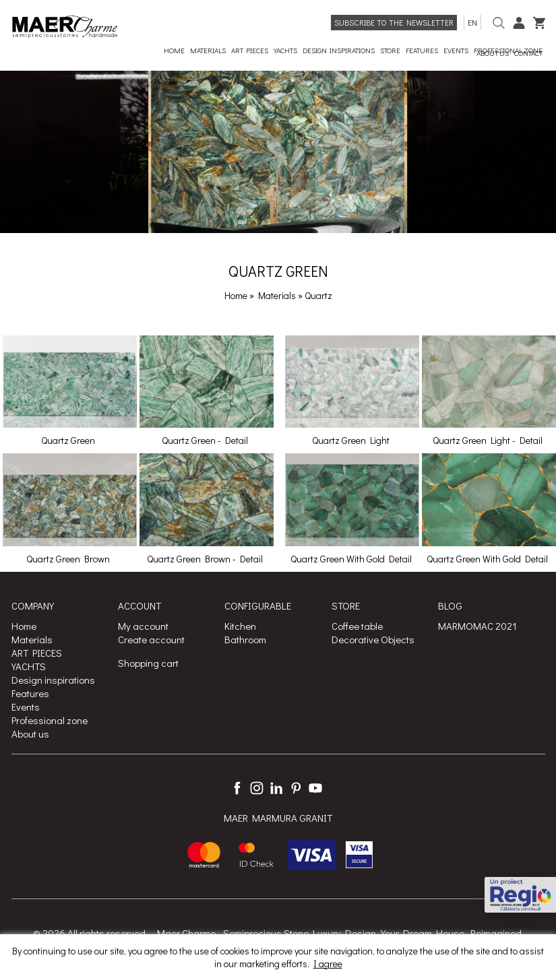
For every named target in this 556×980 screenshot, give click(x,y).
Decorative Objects (373, 639)
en (472, 22)
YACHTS (29, 666)
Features (30, 693)
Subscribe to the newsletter (394, 22)
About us (30, 733)
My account (143, 626)
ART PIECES (37, 653)
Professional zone (50, 720)
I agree (328, 963)
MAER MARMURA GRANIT (278, 818)
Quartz (318, 295)
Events (26, 707)
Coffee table (357, 626)
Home (236, 295)
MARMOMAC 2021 (477, 626)
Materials (278, 295)
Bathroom (245, 639)
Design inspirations (53, 680)
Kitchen (240, 626)
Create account (151, 639)
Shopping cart (148, 663)
